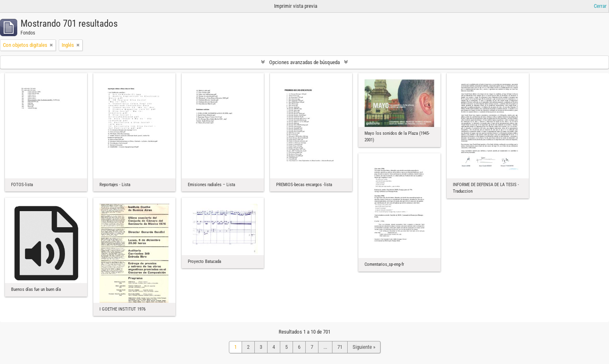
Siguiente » (364, 347)
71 (340, 347)
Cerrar (600, 6)
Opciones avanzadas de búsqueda (304, 62)
